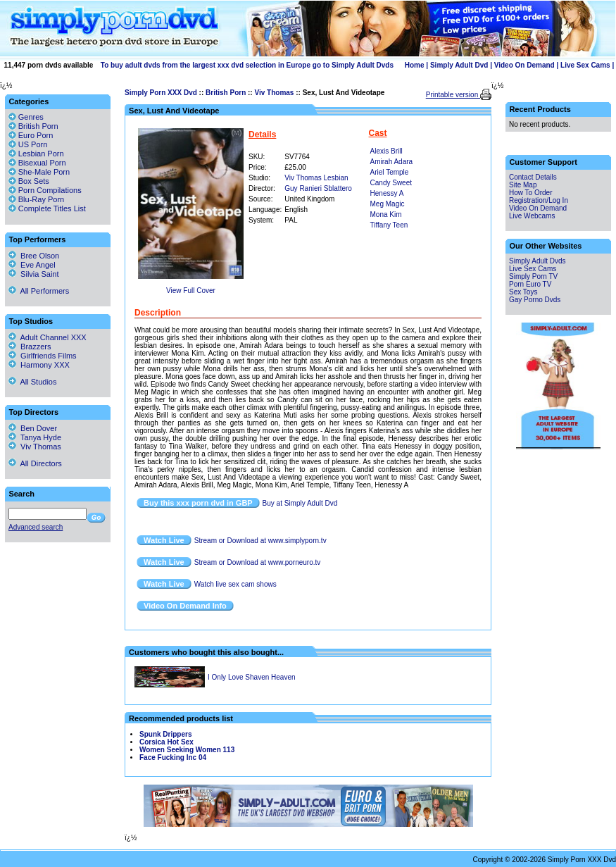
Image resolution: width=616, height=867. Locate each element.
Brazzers (30, 347)
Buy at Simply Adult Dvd (300, 503)
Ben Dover (33, 428)
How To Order (531, 193)
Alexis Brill (386, 151)
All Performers (39, 291)
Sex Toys (523, 292)
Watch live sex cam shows (235, 584)
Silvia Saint (34, 274)
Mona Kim (386, 214)
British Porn (226, 93)
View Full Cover (191, 291)
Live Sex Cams (585, 65)
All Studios (32, 382)
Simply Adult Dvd (459, 65)
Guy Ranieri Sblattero (318, 188)
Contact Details (533, 177)
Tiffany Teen (389, 225)
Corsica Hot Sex (166, 742)
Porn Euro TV (530, 284)
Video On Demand (524, 65)
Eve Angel (32, 265)
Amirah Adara (392, 162)
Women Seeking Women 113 (187, 750)
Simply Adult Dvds (538, 261)
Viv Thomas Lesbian (316, 178)
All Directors (35, 463)
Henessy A (387, 193)
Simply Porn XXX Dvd (161, 93)
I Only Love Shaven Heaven (252, 677)
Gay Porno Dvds (535, 300)
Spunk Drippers (165, 734)
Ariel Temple (390, 172)
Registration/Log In (539, 200)
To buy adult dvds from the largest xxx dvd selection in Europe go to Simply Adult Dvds (247, 65)
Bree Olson (34, 256)
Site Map (523, 185)
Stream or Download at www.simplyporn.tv (260, 541)
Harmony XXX (39, 365)
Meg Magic (388, 204)
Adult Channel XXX (48, 337)
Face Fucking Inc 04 (173, 757)
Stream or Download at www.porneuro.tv (258, 562)
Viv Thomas (274, 93)
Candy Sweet (391, 183)
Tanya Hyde (35, 437)
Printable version (453, 95)
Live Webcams (532, 216)
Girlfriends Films (43, 356)
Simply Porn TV (533, 276)
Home (415, 65)
